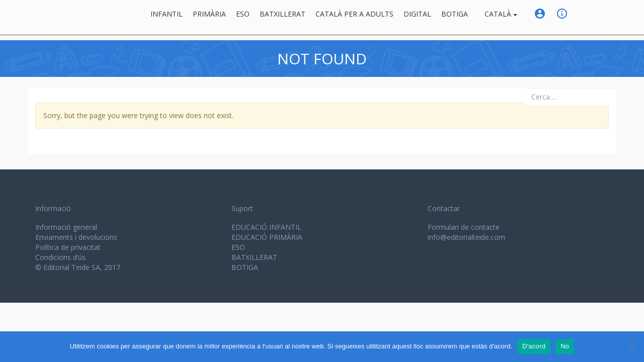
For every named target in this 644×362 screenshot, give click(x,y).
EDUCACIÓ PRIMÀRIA (267, 237)
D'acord (534, 346)
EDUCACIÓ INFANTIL (266, 227)
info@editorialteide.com (466, 237)
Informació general (66, 227)
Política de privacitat (68, 247)
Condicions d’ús (60, 257)
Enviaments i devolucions (76, 237)
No (565, 346)
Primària (209, 17)
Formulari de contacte (464, 227)
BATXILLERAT (254, 257)
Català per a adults (354, 17)
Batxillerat (283, 17)
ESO (243, 17)
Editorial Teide (45, 17)
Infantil (167, 17)
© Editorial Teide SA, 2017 (78, 267)
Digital (417, 17)
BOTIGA (455, 17)
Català (501, 17)
